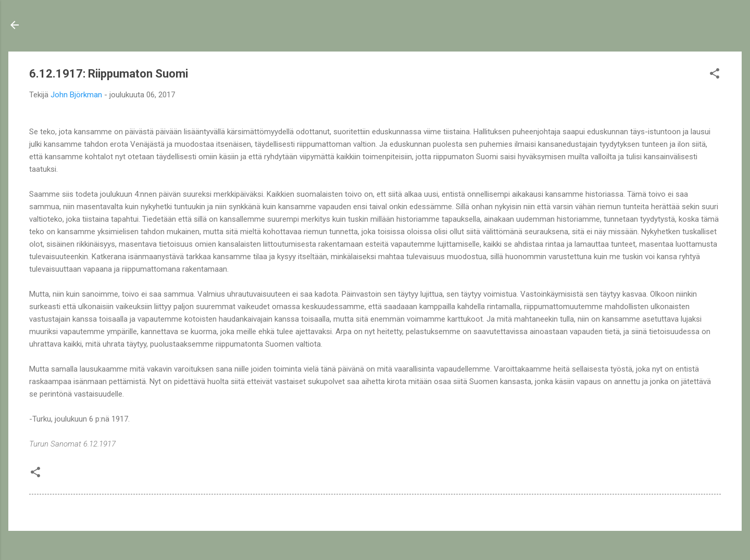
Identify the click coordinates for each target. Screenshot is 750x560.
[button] (715, 75)
